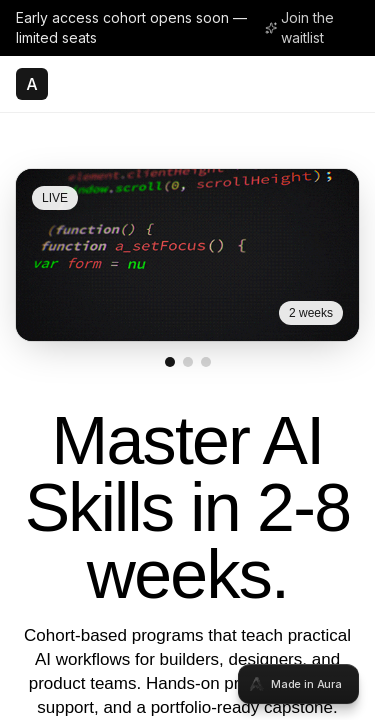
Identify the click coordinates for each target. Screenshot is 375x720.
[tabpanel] (187, 360)
